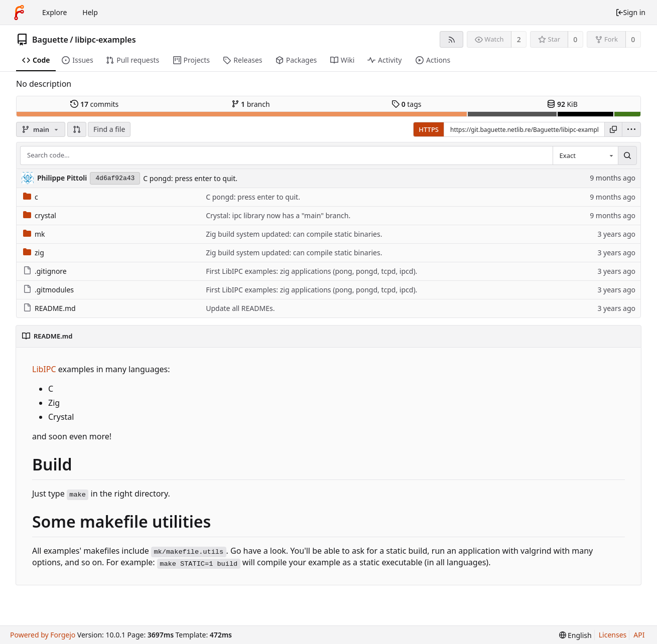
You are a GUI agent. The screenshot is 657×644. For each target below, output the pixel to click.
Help (90, 12)
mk (34, 234)
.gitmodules (48, 290)
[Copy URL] (613, 129)
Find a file (109, 129)
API (639, 635)
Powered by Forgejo (43, 635)
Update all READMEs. (240, 308)
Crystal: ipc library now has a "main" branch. (278, 215)
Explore (54, 12)
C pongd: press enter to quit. (190, 178)
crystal (40, 215)
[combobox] (585, 155)
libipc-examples (105, 40)
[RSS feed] (451, 39)
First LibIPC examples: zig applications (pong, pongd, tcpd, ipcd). (311, 271)
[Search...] (627, 155)
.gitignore (45, 271)
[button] (77, 129)
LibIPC (44, 369)
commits (94, 104)
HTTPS (429, 129)
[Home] (19, 13)
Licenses (613, 635)
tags (406, 104)
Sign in (630, 12)
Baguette (50, 40)
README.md (49, 308)
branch (251, 104)
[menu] (631, 129)
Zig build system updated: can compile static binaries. (294, 234)
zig (34, 253)
